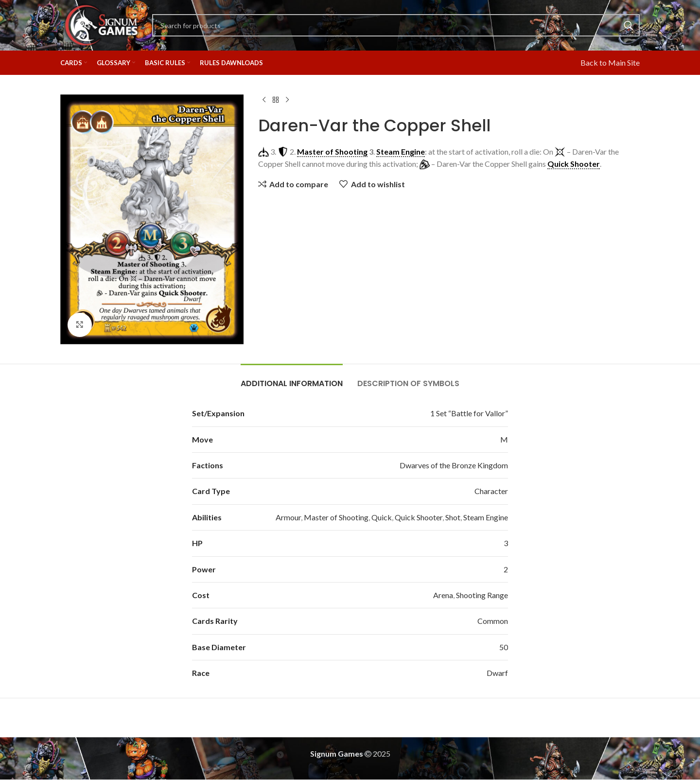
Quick (382, 517)
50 (504, 647)
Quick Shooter (419, 517)
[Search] (396, 25)
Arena (443, 595)
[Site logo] (101, 24)
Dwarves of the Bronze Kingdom (454, 465)
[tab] (292, 379)
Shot (453, 517)
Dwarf (497, 673)
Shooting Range (482, 595)
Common (493, 621)
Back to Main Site (610, 62)
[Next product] (287, 100)
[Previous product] (264, 100)
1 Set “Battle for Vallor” (469, 413)
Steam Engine (486, 517)
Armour (288, 517)
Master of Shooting (336, 517)
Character (491, 491)
